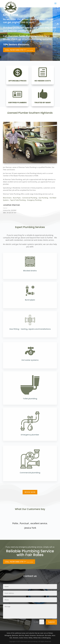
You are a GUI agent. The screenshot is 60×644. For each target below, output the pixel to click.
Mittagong (8, 635)
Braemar (33, 635)
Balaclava (15, 635)
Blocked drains (30, 271)
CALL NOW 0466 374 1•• (19, 50)
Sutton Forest (23, 638)
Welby (31, 638)
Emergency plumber (30, 435)
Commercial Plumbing (30, 198)
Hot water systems (30, 360)
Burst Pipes (17, 198)
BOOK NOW (30, 492)
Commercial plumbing (30, 473)
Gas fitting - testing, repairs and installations (30, 329)
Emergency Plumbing (34, 200)
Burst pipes (30, 300)
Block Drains (7, 198)
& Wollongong (46, 638)
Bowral (27, 635)
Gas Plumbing (43, 198)
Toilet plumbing (30, 399)
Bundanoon (40, 635)
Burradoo (48, 635)
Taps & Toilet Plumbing (18, 200)
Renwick (16, 638)
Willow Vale (37, 638)
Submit (51, 622)
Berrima (22, 635)
